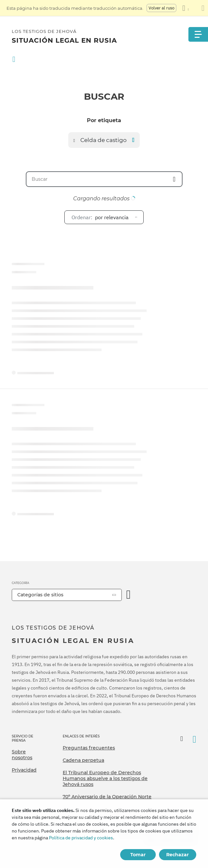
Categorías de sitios (40, 595)
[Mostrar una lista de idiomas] (185, 8)
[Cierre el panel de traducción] (203, 8)
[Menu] (198, 34)
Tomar (138, 855)
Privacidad (24, 770)
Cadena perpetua (83, 760)
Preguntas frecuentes (89, 748)
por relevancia (100, 217)
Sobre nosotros (22, 755)
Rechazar (177, 855)
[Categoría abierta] (129, 595)
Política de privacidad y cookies (81, 838)
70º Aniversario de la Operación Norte (107, 797)
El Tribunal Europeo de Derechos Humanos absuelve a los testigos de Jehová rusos (105, 778)
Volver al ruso (161, 8)
